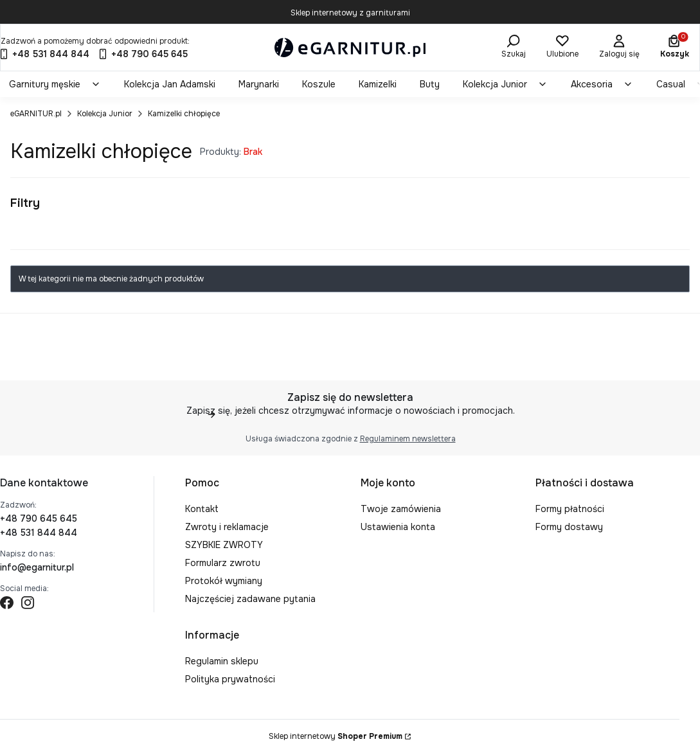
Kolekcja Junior (105, 114)
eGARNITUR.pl (36, 114)
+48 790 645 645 (39, 518)
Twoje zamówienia (401, 509)
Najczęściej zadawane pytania (250, 599)
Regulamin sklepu (222, 661)
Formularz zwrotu (223, 563)
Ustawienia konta (398, 527)
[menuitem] (55, 84)
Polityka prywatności (230, 679)
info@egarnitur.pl (37, 567)
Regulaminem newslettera (407, 439)
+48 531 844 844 (39, 533)
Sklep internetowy (336, 736)
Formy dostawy (569, 527)
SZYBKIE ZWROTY (224, 545)
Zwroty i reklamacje (227, 527)
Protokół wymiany (224, 581)
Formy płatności (570, 509)
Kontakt (202, 509)
